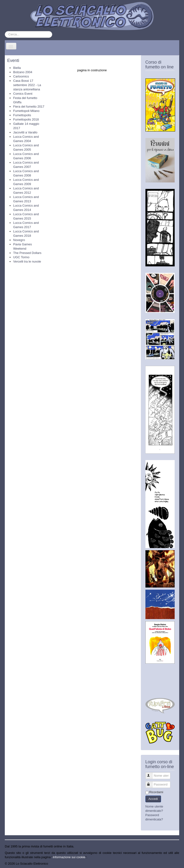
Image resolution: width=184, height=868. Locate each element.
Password (151, 783)
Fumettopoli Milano (26, 111)
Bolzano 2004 (23, 72)
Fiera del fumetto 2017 (29, 107)
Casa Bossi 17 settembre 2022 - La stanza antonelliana (27, 85)
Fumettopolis (22, 115)
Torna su (173, 864)
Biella (17, 68)
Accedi (153, 799)
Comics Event (23, 94)
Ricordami (156, 792)
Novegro (19, 240)
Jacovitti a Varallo (25, 132)
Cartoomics (21, 76)
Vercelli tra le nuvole (27, 261)
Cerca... (5, 31)
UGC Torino (21, 257)
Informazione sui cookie (69, 857)
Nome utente (151, 774)
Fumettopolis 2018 (26, 119)
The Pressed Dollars (27, 253)
